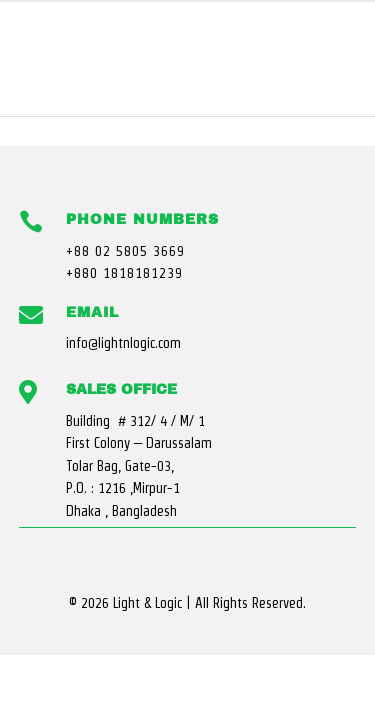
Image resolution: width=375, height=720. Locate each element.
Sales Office (121, 389)
